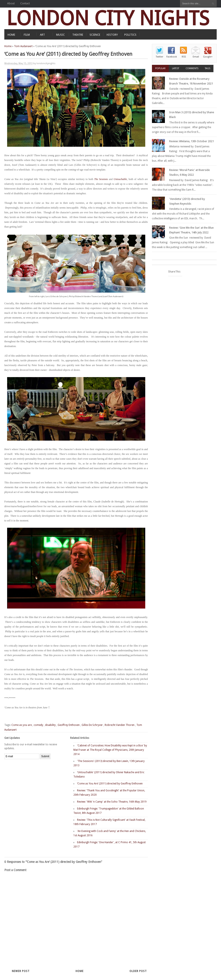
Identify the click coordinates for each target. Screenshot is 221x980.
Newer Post (21, 971)
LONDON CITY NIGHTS (108, 18)
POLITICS (130, 35)
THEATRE (78, 35)
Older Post (138, 971)
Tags (208, 68)
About (11, 3)
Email (196, 57)
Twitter (159, 57)
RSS (184, 57)
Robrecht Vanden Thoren (120, 725)
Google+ (208, 57)
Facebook (172, 57)
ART (42, 35)
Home (8, 46)
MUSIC (60, 35)
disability (50, 725)
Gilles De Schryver (92, 725)
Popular (160, 68)
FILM (27, 35)
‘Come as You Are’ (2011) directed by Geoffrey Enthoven (110, 784)
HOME (11, 35)
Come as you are (22, 725)
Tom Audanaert (23, 46)
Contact (25, 3)
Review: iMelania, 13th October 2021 (192, 141)
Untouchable (120, 179)
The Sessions (101, 179)
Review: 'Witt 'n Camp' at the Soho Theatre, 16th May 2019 (112, 802)
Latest (176, 68)
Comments (192, 68)
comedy (38, 725)
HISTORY (112, 35)
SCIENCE (95, 35)
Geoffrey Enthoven (69, 725)
